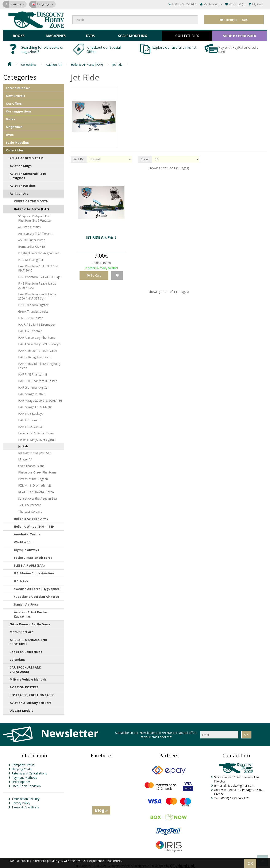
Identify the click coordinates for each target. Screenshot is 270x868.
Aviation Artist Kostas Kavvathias (31, 612)
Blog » (101, 808)
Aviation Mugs (21, 164)
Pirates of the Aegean (33, 477)
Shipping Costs (22, 767)
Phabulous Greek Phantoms (37, 470)
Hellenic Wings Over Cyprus (37, 438)
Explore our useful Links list (175, 45)
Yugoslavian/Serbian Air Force (36, 594)
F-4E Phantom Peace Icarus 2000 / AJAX (37, 283)
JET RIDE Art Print (101, 235)
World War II (23, 540)
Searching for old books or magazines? (42, 47)
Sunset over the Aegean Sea (37, 496)
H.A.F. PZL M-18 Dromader (37, 322)
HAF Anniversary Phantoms (37, 335)
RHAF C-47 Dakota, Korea (36, 490)
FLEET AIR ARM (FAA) (29, 563)
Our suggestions (19, 109)
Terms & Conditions (25, 805)
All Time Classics (29, 225)
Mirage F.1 (25, 457)
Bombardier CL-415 (32, 244)
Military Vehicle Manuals (28, 677)
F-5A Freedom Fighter (33, 303)
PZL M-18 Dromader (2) (35, 483)
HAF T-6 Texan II (30, 418)
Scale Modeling (131, 35)
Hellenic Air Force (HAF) (87, 62)
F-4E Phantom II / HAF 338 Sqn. (40, 275)
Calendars (17, 657)
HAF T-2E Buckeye (31, 411)
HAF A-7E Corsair (30, 329)
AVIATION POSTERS (24, 685)
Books (18, 35)
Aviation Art (54, 62)
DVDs (89, 35)
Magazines (55, 35)
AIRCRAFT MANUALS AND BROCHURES (28, 640)
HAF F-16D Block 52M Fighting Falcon (39, 364)
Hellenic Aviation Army (31, 517)
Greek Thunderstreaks (33, 309)
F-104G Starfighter (31, 257)
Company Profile (23, 763)
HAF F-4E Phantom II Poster (37, 379)
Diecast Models (21, 708)
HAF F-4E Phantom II (32, 372)
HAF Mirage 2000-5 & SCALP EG (40, 398)
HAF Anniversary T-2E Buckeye (39, 342)
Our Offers (14, 101)
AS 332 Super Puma (32, 238)
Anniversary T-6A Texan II (36, 231)
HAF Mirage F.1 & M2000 (35, 405)
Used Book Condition (26, 784)
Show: (145, 157)
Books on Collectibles (26, 650)
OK (250, 863)
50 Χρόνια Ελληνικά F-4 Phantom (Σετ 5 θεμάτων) (35, 216)
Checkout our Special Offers (104, 47)
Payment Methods (24, 775)
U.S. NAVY (21, 579)
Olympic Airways (26, 548)
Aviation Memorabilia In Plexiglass (28, 174)
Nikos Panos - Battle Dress (30, 622)
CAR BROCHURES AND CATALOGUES (26, 667)
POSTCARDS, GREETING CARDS (32, 693)
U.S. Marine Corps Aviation (34, 571)
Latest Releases (18, 86)
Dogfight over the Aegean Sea (39, 251)
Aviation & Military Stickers (30, 701)
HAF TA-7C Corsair (31, 425)
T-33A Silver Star (29, 503)
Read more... (114, 861)
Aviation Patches (23, 184)
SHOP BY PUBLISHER (239, 35)
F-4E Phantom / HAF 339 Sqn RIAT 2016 (38, 266)
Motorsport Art (21, 630)
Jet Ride (117, 62)
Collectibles (186, 35)
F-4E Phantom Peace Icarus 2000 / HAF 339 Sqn (37, 294)
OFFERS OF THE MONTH (31, 199)
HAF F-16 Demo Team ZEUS (38, 348)
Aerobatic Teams (27, 532)
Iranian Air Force (26, 602)
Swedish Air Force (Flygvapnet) (37, 587)
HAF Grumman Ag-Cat (33, 385)
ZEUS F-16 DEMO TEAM (26, 156)
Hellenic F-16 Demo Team (36, 431)
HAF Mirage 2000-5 (31, 392)
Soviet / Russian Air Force (33, 556)
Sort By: (79, 157)
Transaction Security (26, 796)
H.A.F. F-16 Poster (30, 316)
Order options (21, 779)
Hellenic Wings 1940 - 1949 (34, 524)
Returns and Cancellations (29, 771)
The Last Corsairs (30, 509)
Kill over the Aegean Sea (35, 451)
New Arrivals (16, 94)
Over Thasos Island (31, 464)
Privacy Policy (21, 801)
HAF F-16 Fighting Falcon (35, 355)
